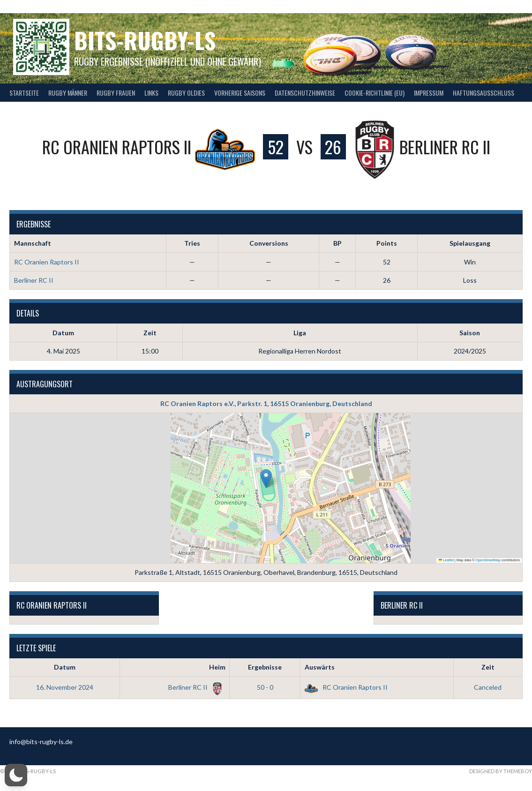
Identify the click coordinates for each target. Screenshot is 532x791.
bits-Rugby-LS (145, 40)
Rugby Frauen (116, 93)
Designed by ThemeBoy (501, 771)
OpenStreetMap (488, 560)
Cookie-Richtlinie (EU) (375, 93)
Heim (217, 667)
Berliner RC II (34, 280)
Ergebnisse (265, 667)
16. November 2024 (65, 687)
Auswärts (320, 667)
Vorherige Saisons (240, 93)
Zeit (488, 667)
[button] (266, 478)
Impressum (429, 93)
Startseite (24, 93)
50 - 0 (265, 687)
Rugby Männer (68, 93)
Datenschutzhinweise (305, 93)
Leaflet (446, 560)
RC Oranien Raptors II (47, 262)
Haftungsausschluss (483, 93)
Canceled (488, 687)
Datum (65, 667)
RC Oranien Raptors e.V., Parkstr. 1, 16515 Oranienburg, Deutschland (266, 403)
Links (151, 93)
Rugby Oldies (186, 93)
